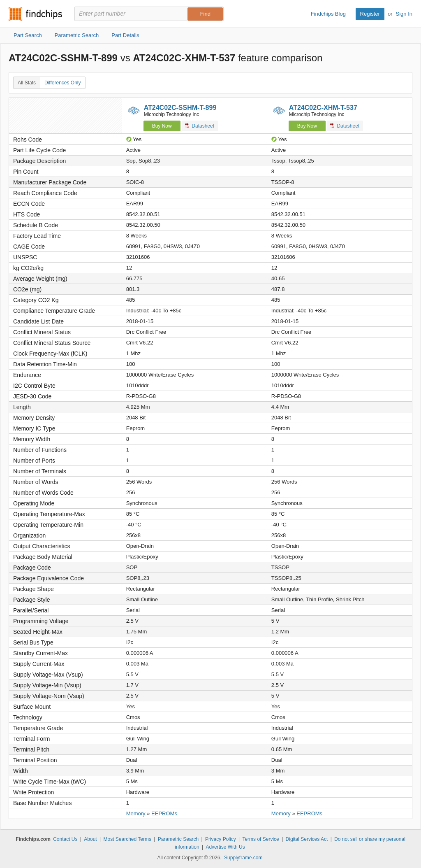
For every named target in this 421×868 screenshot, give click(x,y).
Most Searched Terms (127, 839)
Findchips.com (35, 14)
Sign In (404, 14)
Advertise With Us (225, 847)
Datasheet (200, 126)
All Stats (27, 83)
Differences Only (62, 83)
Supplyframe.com (243, 858)
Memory (136, 813)
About (90, 839)
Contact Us (65, 839)
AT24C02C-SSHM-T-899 (180, 108)
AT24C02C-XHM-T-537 (323, 108)
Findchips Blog (328, 14)
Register (370, 14)
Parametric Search (178, 839)
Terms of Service (260, 839)
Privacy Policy (221, 839)
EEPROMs (164, 813)
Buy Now (162, 126)
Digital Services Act (307, 839)
